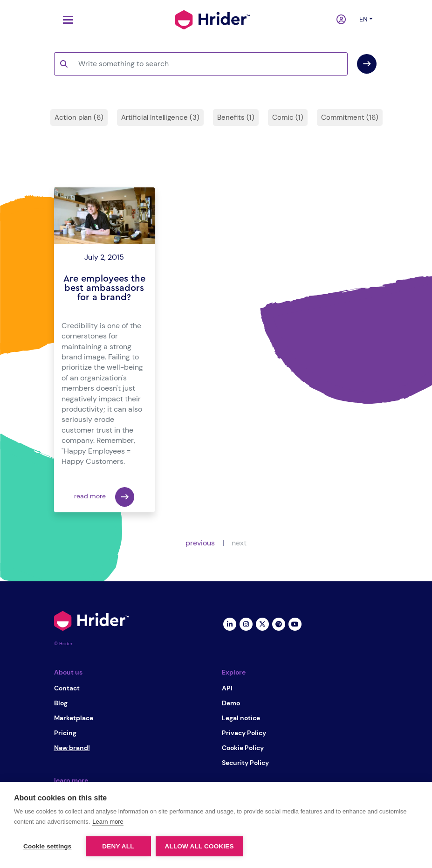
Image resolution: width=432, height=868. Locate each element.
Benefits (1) (236, 117)
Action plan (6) (79, 117)
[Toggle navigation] (66, 20)
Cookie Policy (243, 748)
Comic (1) (288, 117)
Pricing (65, 733)
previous (200, 543)
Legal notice (241, 718)
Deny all (118, 846)
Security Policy (245, 763)
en (363, 19)
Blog (61, 703)
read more (104, 497)
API (227, 688)
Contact (67, 688)
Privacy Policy (244, 733)
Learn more (108, 822)
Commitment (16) (350, 117)
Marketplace (74, 718)
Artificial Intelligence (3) (160, 117)
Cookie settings (48, 846)
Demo (231, 703)
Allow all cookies (199, 846)
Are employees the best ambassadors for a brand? (104, 288)
